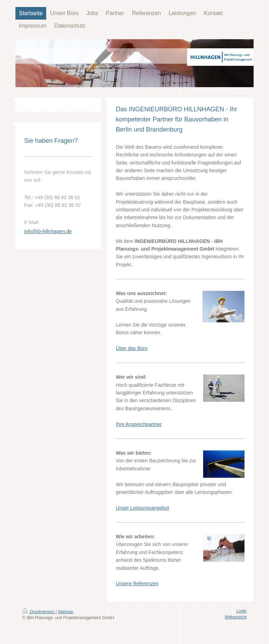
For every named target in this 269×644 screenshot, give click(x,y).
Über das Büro (132, 348)
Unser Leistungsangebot (143, 508)
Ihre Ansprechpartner (139, 424)
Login (242, 611)
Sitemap (65, 612)
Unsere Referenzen (137, 583)
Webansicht (236, 617)
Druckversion (39, 612)
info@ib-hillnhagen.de (48, 231)
